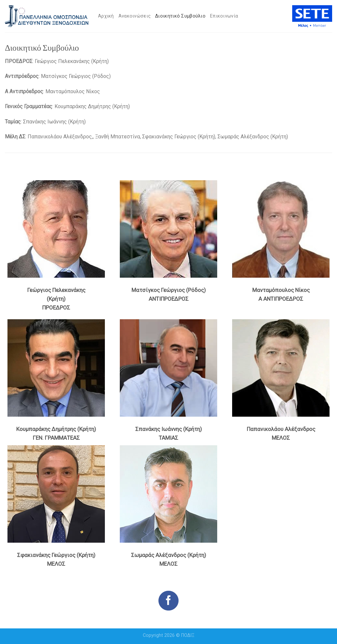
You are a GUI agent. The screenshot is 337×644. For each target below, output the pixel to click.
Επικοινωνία (224, 16)
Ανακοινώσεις (135, 16)
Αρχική (106, 16)
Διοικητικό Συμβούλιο (180, 16)
